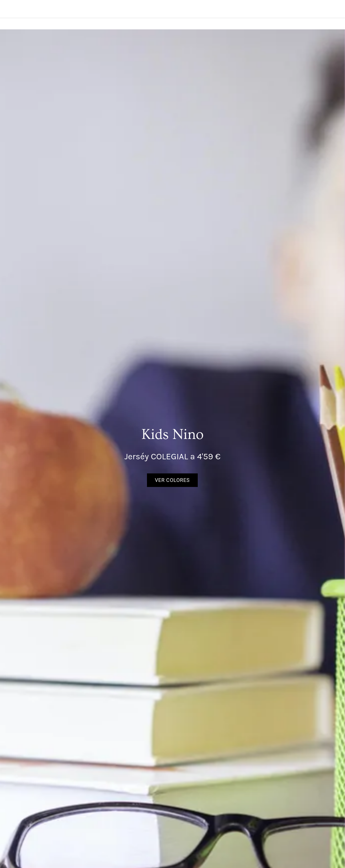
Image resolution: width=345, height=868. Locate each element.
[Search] (330, 9)
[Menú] (9, 9)
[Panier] (316, 9)
